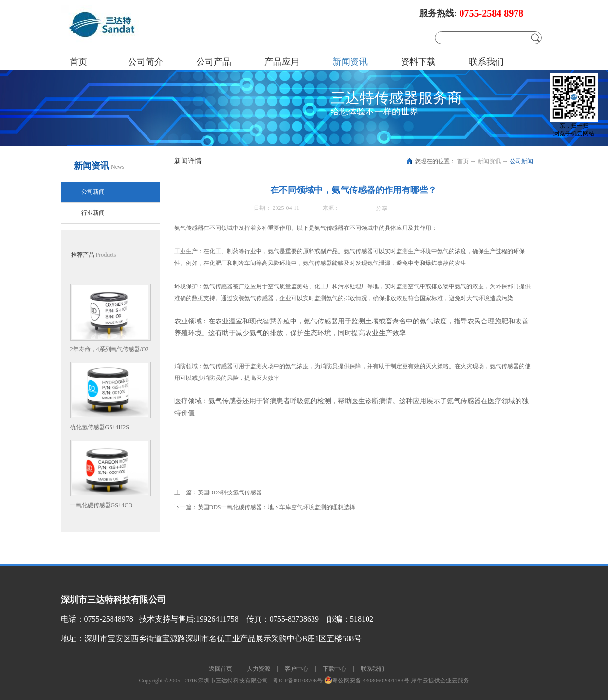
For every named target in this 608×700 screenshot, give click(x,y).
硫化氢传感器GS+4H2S (100, 427)
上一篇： (218, 492)
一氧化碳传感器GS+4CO (101, 505)
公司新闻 (521, 161)
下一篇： (265, 507)
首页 (78, 62)
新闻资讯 (489, 161)
